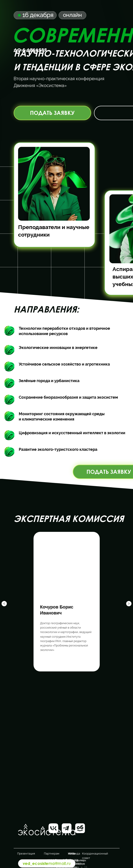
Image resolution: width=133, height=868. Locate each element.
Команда (74, 854)
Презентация (26, 854)
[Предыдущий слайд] (4, 602)
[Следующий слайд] (129, 602)
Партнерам (52, 854)
